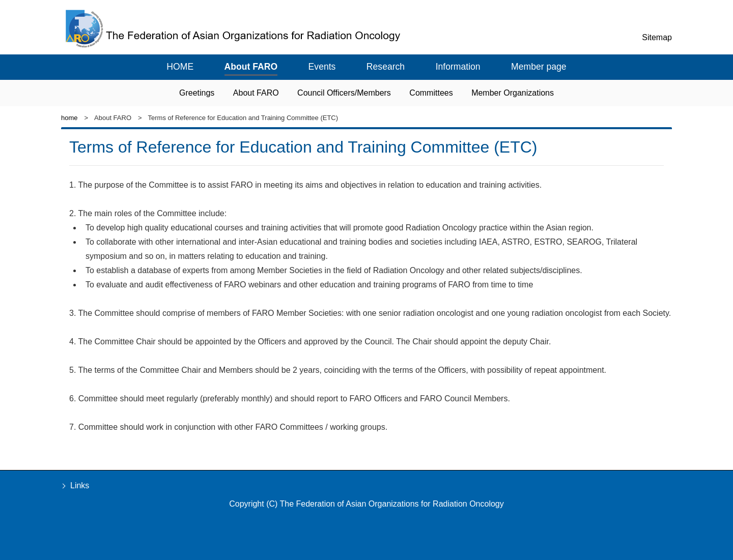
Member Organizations (513, 93)
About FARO (251, 67)
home (69, 118)
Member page (539, 67)
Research (386, 67)
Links (80, 485)
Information (458, 67)
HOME (180, 67)
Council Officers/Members (344, 93)
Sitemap (657, 37)
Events (322, 67)
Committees (431, 93)
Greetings (197, 93)
